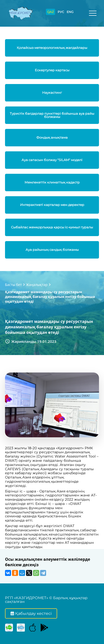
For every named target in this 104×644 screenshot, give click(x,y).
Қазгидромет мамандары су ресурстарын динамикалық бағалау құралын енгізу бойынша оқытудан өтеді (50, 297)
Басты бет (13, 285)
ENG (70, 12)
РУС (61, 12)
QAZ (50, 12)
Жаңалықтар (37, 285)
